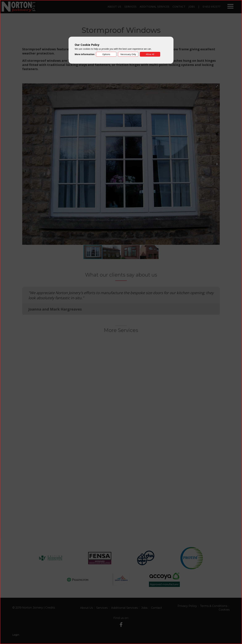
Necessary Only (128, 54)
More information (85, 54)
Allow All (150, 54)
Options (106, 54)
